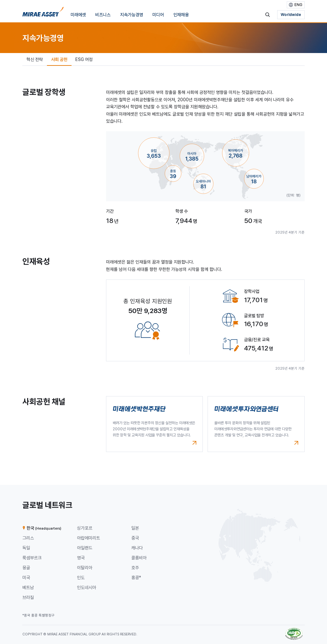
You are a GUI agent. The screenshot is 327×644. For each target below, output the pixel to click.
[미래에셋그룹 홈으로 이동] (43, 13)
